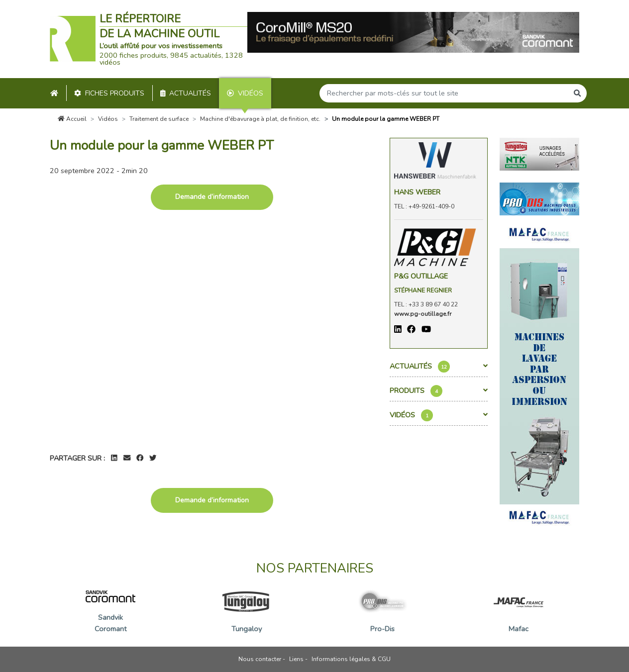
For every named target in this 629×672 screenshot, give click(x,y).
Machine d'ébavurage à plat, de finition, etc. (260, 119)
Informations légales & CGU (351, 659)
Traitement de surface (159, 119)
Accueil (72, 119)
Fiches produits (109, 93)
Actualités (186, 93)
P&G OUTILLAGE (421, 276)
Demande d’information (212, 197)
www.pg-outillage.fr (423, 314)
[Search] (444, 93)
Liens (296, 659)
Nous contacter (260, 659)
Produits (439, 391)
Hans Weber (417, 192)
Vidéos (245, 93)
